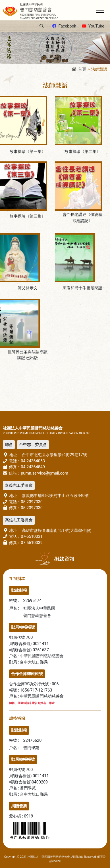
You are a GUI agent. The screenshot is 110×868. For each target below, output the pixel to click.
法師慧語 (99, 69)
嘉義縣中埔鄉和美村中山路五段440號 (55, 496)
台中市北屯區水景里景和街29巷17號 (54, 455)
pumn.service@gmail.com (44, 473)
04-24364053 (33, 461)
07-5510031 (32, 537)
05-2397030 (32, 502)
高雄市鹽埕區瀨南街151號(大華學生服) (56, 531)
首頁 (79, 69)
